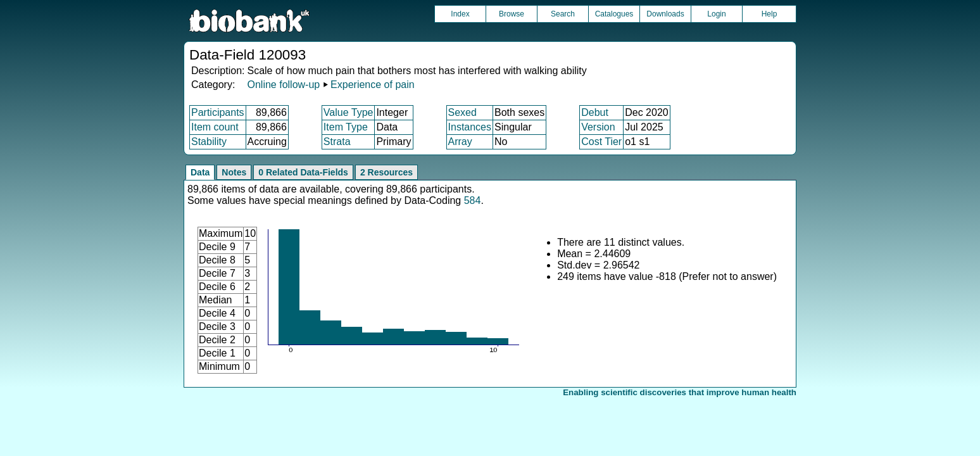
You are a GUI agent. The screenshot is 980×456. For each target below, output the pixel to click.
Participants (218, 112)
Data (200, 172)
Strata (337, 142)
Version (598, 127)
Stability (209, 142)
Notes (234, 172)
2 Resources (386, 172)
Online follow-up (283, 85)
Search (563, 14)
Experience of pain (373, 85)
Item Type (346, 127)
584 (473, 200)
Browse (512, 14)
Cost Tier (601, 142)
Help (770, 14)
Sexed (462, 112)
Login (716, 14)
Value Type (349, 112)
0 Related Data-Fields (303, 172)
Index (460, 14)
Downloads (665, 14)
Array (460, 142)
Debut (595, 112)
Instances (470, 127)
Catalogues (614, 14)
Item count (215, 127)
